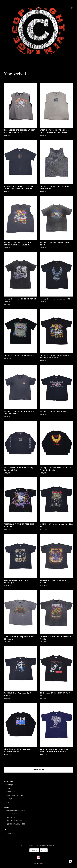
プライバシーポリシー (14, 821)
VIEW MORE (39, 770)
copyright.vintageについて (17, 811)
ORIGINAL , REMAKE (15, 795)
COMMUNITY (12, 814)
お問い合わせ (11, 817)
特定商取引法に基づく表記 (16, 824)
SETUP (9, 799)
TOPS (9, 788)
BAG (8, 802)
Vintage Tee (11, 785)
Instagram (10, 833)
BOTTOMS (11, 792)
